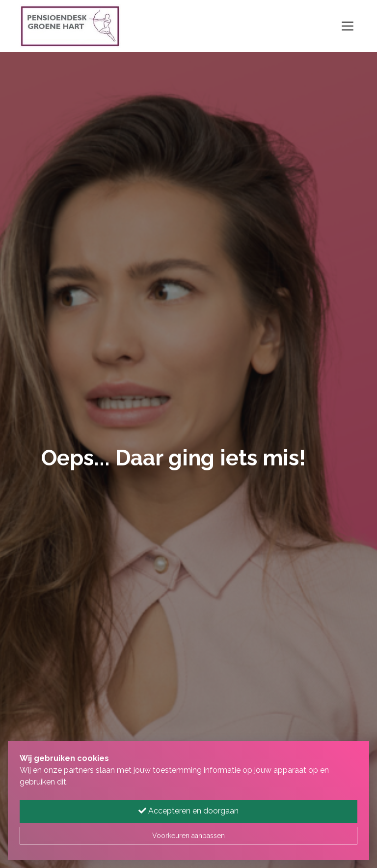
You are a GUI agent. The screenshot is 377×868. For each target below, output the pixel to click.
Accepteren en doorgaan (188, 811)
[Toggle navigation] (348, 26)
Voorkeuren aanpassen (188, 836)
